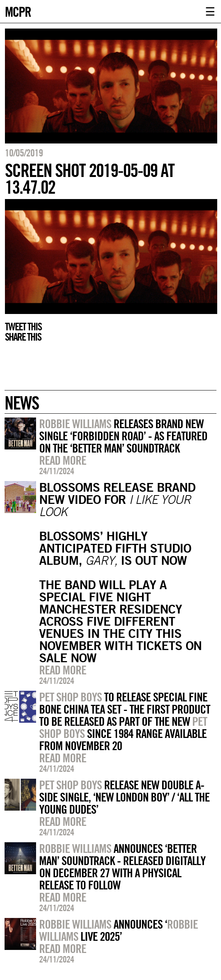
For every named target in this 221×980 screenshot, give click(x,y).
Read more (63, 460)
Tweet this (23, 327)
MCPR (18, 11)
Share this (23, 337)
